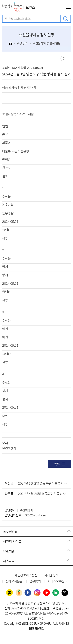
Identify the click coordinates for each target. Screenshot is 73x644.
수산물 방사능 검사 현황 (47, 43)
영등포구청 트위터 (65, 593)
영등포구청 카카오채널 (10, 593)
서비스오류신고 (58, 581)
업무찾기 (35, 581)
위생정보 (22, 43)
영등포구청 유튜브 (47, 593)
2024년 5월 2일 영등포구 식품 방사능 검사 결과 (44, 483)
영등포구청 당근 (19, 593)
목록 (59, 464)
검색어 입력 (3, 15)
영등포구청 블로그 (56, 593)
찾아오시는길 (14, 581)
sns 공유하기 (63, 59)
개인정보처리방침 (26, 575)
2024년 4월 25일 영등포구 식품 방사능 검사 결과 (44, 494)
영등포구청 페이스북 (28, 593)
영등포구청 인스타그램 (37, 593)
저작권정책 (51, 575)
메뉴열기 (68, 7)
